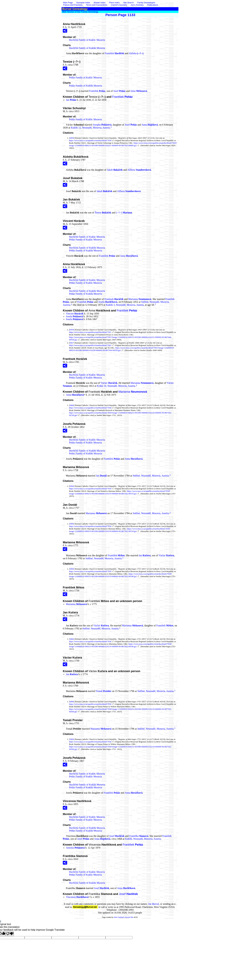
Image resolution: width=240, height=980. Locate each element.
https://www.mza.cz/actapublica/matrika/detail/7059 (90, 140)
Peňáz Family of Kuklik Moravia (86, 86)
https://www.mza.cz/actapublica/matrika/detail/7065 (90, 345)
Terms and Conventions (97, 5)
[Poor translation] (10, 934)
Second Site (129, 917)
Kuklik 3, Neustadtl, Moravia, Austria (125, 305)
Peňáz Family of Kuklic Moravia (85, 78)
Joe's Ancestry (137, 5)
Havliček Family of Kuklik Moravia (87, 48)
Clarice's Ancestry (119, 5)
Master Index (100, 3)
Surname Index (83, 3)
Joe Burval (154, 904)
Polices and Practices (73, 5)
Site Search (128, 3)
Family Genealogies (146, 3)
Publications (153, 5)
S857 (72, 343)
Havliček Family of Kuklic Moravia (87, 40)
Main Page (68, 3)
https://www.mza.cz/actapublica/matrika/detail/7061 (90, 332)
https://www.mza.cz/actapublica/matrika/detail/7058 (90, 408)
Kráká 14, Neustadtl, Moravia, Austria (116, 386)
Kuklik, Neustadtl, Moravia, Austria (143, 839)
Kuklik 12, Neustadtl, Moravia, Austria (90, 127)
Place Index (114, 3)
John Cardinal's (119, 917)
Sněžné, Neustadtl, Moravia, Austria (151, 476)
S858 (72, 330)
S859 (72, 138)
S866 (72, 405)
